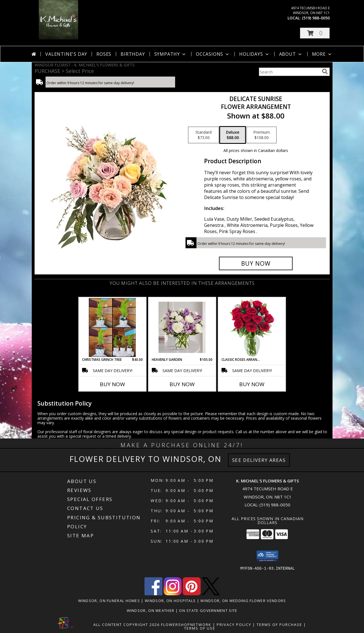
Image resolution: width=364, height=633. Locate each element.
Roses (104, 54)
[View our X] (211, 594)
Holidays (254, 54)
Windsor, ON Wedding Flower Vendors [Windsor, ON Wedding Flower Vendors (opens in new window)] (243, 601)
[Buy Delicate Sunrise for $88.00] (256, 263)
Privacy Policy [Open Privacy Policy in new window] (234, 625)
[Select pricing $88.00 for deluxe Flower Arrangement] (233, 135)
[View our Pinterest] (192, 594)
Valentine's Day (66, 54)
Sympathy (170, 54)
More (322, 54)
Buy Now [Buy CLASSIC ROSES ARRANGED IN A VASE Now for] (252, 384)
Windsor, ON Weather (151, 610)
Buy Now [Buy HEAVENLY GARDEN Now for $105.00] (182, 384)
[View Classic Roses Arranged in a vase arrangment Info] (252, 327)
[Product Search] (289, 72)
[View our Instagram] (173, 594)
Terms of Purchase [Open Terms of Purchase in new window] (279, 625)
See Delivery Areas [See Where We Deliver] (259, 460)
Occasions (213, 54)
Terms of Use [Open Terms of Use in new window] (200, 628)
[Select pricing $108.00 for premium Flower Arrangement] (262, 135)
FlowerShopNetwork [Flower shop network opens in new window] (186, 625)
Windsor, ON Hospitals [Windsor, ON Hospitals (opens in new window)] (170, 601)
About (291, 54)
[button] (315, 33)
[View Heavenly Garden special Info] (182, 327)
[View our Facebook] (153, 594)
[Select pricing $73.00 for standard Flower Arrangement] (204, 135)
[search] (325, 71)
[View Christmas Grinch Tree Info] (112, 327)
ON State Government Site (208, 610)
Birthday (133, 54)
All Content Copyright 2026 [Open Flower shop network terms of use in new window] (126, 625)
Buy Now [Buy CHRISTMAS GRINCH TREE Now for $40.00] (112, 384)
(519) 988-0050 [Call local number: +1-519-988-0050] (316, 18)
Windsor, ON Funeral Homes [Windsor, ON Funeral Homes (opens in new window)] (109, 601)
